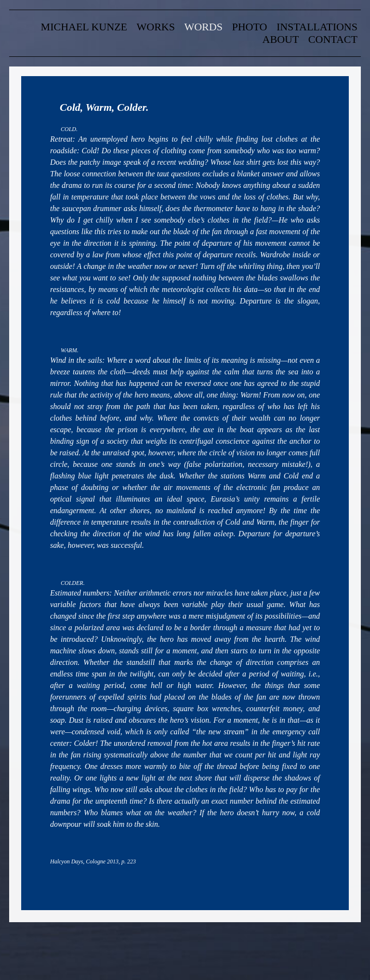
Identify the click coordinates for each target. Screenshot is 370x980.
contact (333, 39)
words (203, 27)
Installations (317, 27)
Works (156, 27)
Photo (249, 27)
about (281, 39)
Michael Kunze (84, 27)
